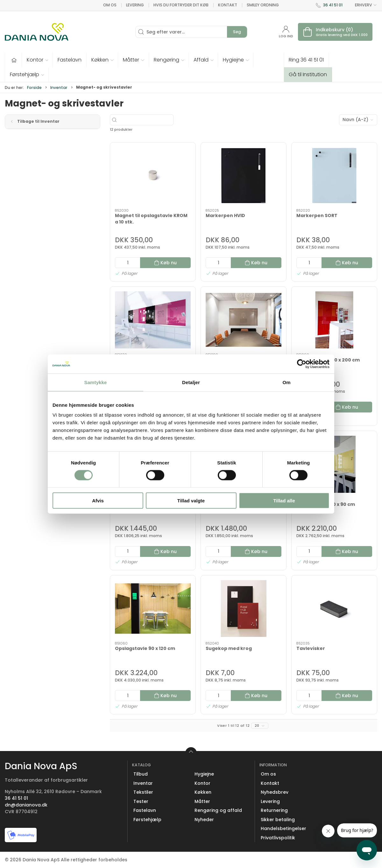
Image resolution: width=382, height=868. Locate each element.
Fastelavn (145, 810)
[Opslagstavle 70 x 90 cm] (334, 464)
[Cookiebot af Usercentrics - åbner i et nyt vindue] (302, 364)
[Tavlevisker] (334, 609)
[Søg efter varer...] (160, 120)
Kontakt (228, 5)
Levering (135, 5)
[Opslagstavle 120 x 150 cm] (244, 320)
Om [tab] (286, 382)
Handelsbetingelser (283, 828)
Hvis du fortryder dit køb (181, 5)
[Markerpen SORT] (334, 176)
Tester (141, 801)
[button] (37, 60)
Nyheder (204, 820)
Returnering (274, 810)
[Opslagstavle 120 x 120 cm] (153, 320)
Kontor (202, 783)
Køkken (203, 792)
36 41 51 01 (333, 5)
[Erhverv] (37, 32)
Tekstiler (143, 792)
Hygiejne (204, 774)
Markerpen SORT (317, 215)
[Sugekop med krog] (244, 609)
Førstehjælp (147, 820)
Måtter (202, 801)
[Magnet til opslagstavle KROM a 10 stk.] (153, 176)
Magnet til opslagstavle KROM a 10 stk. (151, 219)
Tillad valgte (191, 501)
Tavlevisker (311, 648)
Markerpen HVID (225, 215)
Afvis (98, 501)
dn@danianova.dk (26, 805)
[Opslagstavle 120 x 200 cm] (334, 320)
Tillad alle (284, 501)
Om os (110, 5)
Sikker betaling (278, 820)
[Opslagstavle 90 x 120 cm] (153, 609)
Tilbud (141, 774)
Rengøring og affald (218, 810)
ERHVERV (362, 5)
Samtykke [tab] (96, 382)
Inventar (59, 88)
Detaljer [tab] (191, 382)
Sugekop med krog (229, 648)
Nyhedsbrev (275, 792)
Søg (237, 32)
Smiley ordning (263, 5)
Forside (34, 88)
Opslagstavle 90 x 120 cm (145, 648)
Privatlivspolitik (278, 838)
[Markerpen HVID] (244, 176)
